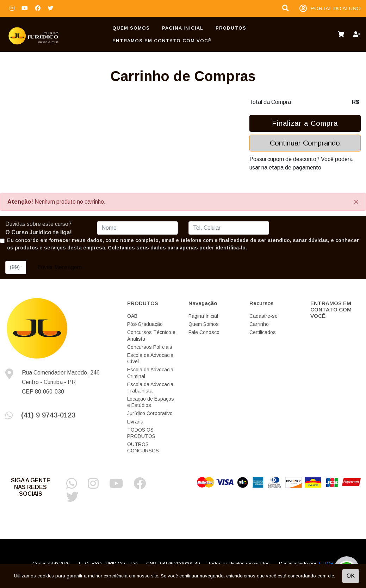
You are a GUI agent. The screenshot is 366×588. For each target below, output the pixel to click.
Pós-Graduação (145, 324)
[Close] (356, 202)
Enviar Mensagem (60, 267)
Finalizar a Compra (305, 123)
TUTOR (326, 564)
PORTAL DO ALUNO (330, 9)
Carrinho (259, 324)
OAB (132, 316)
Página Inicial (203, 316)
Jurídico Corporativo (150, 413)
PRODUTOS (231, 28)
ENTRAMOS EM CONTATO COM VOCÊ (162, 41)
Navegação (203, 303)
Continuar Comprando (305, 143)
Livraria (135, 422)
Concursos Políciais (150, 347)
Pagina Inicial (183, 28)
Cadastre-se (263, 316)
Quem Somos (131, 28)
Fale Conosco (204, 332)
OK (351, 576)
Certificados (263, 332)
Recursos (261, 303)
